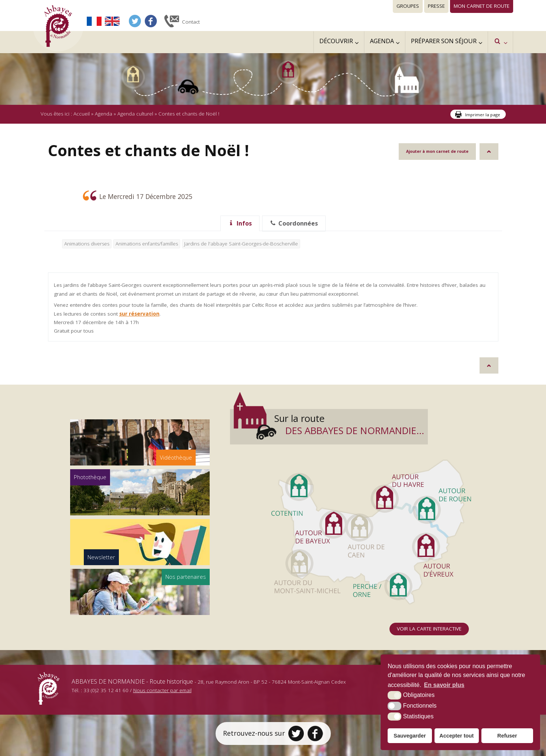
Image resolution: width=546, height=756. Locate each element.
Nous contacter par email (162, 690)
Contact (191, 22)
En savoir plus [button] (444, 685)
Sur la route (349, 425)
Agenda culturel (135, 114)
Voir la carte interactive (429, 629)
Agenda (104, 114)
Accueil (82, 114)
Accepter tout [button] (456, 736)
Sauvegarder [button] (410, 736)
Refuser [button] (507, 736)
